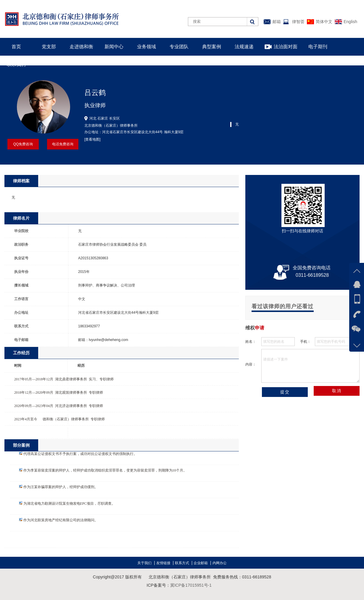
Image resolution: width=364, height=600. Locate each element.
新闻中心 (114, 47)
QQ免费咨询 (23, 144)
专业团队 (179, 47)
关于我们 (144, 563)
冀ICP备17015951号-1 (191, 585)
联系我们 (16, 64)
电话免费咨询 (63, 144)
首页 (16, 47)
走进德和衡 (81, 47)
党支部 (49, 47)
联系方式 (182, 563)
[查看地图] (92, 139)
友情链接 (163, 563)
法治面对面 (286, 47)
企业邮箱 (201, 563)
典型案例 (212, 47)
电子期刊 (318, 47)
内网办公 (220, 563)
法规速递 (244, 47)
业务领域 (146, 47)
